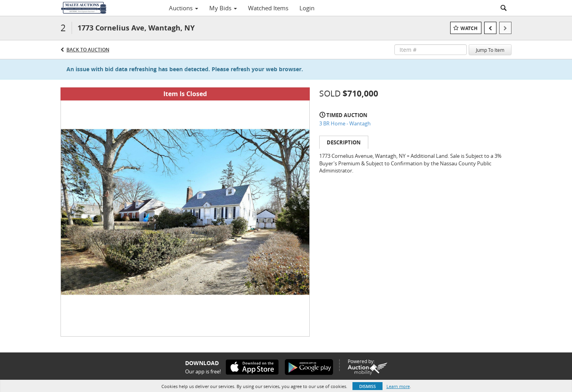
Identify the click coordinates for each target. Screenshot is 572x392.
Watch (469, 28)
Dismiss (367, 386)
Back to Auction (88, 50)
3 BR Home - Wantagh (345, 123)
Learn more (398, 386)
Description (344, 142)
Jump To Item (490, 50)
